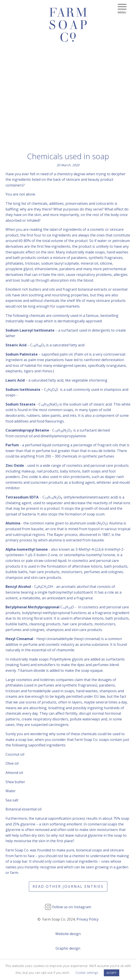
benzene (13, 592)
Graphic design (68, 948)
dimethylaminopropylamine (63, 436)
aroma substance (94, 644)
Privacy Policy (88, 919)
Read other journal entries (68, 886)
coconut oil (24, 436)
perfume (30, 644)
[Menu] (122, 9)
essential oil (41, 650)
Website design (68, 934)
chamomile (65, 650)
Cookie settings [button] (87, 973)
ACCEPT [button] (112, 973)
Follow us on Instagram (72, 907)
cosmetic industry (60, 644)
